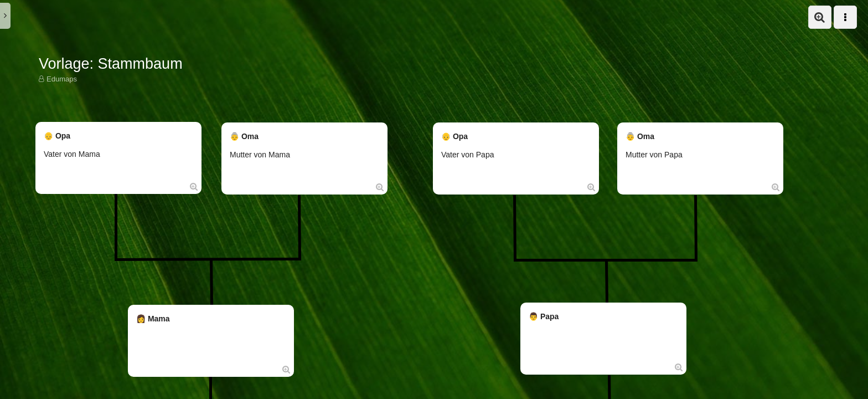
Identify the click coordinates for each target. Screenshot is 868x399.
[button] (820, 17)
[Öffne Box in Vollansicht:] (194, 186)
